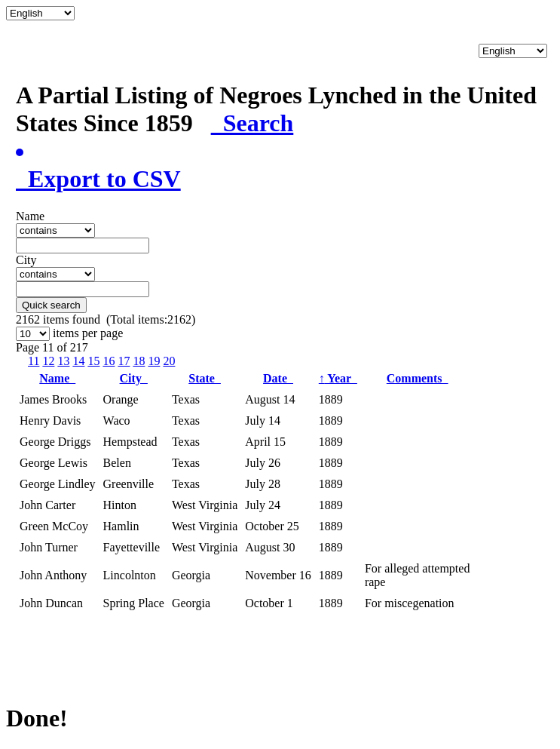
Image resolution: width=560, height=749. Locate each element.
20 (169, 361)
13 (63, 361)
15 (93, 361)
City (134, 378)
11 (34, 361)
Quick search (51, 305)
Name (57, 378)
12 (48, 361)
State (205, 378)
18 (139, 361)
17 (124, 361)
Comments (418, 378)
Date (278, 378)
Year (338, 378)
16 (109, 361)
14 (78, 361)
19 (154, 361)
